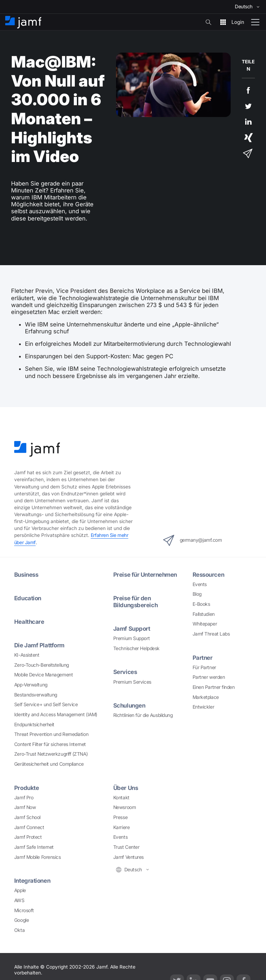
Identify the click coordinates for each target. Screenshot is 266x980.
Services (125, 672)
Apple (20, 890)
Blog (197, 594)
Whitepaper (205, 624)
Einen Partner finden (214, 687)
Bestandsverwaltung (36, 695)
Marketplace (206, 697)
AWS (19, 900)
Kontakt (121, 798)
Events (200, 584)
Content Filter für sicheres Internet (50, 744)
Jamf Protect (28, 837)
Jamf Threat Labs (211, 634)
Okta (19, 930)
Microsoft (24, 910)
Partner (203, 658)
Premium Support (131, 638)
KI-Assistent (27, 655)
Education (28, 598)
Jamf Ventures (128, 857)
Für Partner (204, 667)
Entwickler (203, 707)
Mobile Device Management (43, 675)
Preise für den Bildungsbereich (135, 602)
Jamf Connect (29, 827)
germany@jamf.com (193, 540)
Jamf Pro (24, 798)
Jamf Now (25, 807)
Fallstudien (204, 614)
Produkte (26, 788)
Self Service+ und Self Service (46, 704)
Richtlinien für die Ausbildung (143, 715)
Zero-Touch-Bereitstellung (42, 665)
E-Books (201, 604)
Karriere (121, 827)
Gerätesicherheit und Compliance (49, 764)
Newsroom (125, 807)
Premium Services (132, 682)
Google (21, 920)
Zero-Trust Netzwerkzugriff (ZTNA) (51, 754)
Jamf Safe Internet (34, 847)
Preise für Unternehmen (145, 575)
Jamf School (27, 817)
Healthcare (29, 622)
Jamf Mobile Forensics (38, 857)
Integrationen (32, 881)
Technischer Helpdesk (136, 648)
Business (26, 575)
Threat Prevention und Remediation (51, 734)
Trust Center (126, 847)
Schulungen (129, 705)
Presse (120, 817)
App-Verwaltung (31, 685)
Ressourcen (209, 575)
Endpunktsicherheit (34, 725)
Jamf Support (132, 629)
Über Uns (126, 788)
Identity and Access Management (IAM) (56, 714)
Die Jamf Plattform (39, 645)
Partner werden (209, 677)
